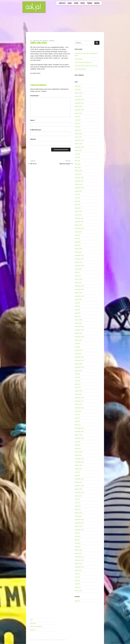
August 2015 (78, 469)
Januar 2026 (78, 96)
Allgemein (78, 601)
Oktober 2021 (79, 262)
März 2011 (78, 587)
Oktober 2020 (79, 293)
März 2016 (78, 448)
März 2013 (78, 509)
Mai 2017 (77, 418)
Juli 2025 (77, 117)
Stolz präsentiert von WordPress (39, 640)
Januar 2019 (78, 354)
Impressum (33, 623)
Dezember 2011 (79, 557)
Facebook (33, 630)
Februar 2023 (79, 211)
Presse (83, 3)
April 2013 (78, 506)
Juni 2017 (78, 415)
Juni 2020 (78, 306)
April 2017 (78, 421)
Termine (90, 3)
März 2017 (78, 425)
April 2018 (78, 384)
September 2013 (79, 493)
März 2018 (78, 387)
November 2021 (79, 259)
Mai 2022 (77, 239)
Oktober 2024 (79, 144)
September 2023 (79, 188)
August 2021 (78, 269)
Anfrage (97, 3)
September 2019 (79, 337)
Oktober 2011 (79, 564)
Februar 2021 (79, 279)
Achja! (70, 3)
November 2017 (79, 401)
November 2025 (79, 103)
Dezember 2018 (79, 357)
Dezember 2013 (79, 486)
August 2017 (78, 411)
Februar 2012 (79, 550)
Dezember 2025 (79, 100)
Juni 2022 (78, 235)
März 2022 (78, 245)
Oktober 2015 (79, 465)
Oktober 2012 (79, 526)
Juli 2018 (77, 374)
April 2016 (78, 445)
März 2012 (78, 547)
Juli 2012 (77, 533)
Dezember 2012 (79, 520)
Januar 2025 (78, 137)
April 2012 (78, 543)
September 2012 (79, 530)
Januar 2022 (78, 252)
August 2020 (78, 299)
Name (33, 120)
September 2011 (79, 567)
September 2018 (79, 367)
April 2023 (78, 205)
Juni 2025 (78, 120)
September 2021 (79, 266)
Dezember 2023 (79, 178)
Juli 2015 (77, 472)
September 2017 (79, 408)
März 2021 (78, 276)
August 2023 (78, 191)
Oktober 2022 (79, 225)
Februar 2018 (79, 391)
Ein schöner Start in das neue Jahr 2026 (86, 66)
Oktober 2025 (79, 106)
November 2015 (79, 462)
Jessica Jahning (49, 41)
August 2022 (78, 232)
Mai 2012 (77, 540)
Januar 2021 (78, 283)
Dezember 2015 (79, 459)
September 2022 (79, 228)
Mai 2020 (77, 310)
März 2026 (78, 90)
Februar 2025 (79, 134)
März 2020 (78, 316)
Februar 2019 (79, 350)
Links (31, 620)
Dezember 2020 (79, 286)
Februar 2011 (79, 591)
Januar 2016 (78, 455)
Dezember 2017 (79, 398)
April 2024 (78, 164)
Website (33, 139)
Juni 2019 (78, 343)
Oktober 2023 (79, 184)
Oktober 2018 (79, 364)
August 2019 (78, 340)
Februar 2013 (79, 513)
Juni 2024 (78, 157)
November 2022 (79, 222)
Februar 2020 (79, 320)
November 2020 (79, 289)
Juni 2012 (78, 537)
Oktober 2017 (79, 404)
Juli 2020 (77, 303)
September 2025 (79, 110)
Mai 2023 (77, 201)
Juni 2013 (78, 503)
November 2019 (79, 330)
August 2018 (78, 371)
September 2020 (79, 296)
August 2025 (78, 113)
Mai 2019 (77, 347)
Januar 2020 (78, 323)
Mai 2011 (77, 581)
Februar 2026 (79, 93)
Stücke (76, 3)
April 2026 (78, 86)
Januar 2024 (78, 174)
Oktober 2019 (79, 333)
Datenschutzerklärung (36, 626)
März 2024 (78, 167)
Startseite (62, 3)
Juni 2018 (78, 377)
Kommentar (35, 96)
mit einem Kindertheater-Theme (57, 640)
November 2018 (79, 360)
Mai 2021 (77, 272)
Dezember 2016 (79, 428)
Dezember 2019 (79, 327)
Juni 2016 (78, 442)
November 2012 (79, 523)
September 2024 (79, 147)
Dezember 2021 (79, 255)
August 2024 (78, 150)
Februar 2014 (79, 482)
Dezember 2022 (79, 218)
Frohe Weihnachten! (80, 69)
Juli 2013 (77, 499)
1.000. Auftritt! (79, 59)
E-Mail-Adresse (36, 130)
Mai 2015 (77, 476)
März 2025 (78, 130)
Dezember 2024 (79, 140)
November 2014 (79, 479)
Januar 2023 (78, 215)
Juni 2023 (78, 198)
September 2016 (79, 438)
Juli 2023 (77, 195)
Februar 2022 (79, 249)
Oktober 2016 (79, 435)
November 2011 (79, 560)
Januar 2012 (78, 553)
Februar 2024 (79, 171)
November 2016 (79, 432)
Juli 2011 (77, 574)
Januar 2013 (78, 516)
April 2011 (78, 584)
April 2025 (78, 127)
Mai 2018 (77, 381)
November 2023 (79, 181)
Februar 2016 (79, 452)
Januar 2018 (78, 394)
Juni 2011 (78, 577)
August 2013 (78, 496)
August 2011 (78, 570)
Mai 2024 (77, 161)
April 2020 (78, 313)
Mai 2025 (77, 123)
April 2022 (78, 242)
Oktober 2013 (79, 489)
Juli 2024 (77, 154)
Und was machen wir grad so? (83, 62)
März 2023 (78, 208)
